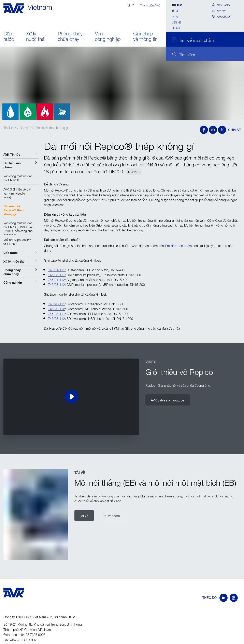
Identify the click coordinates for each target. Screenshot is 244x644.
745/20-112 (56, 308)
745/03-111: (57, 274)
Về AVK (176, 28)
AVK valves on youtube (168, 400)
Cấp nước (9, 36)
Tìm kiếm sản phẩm (178, 245)
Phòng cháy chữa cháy (70, 36)
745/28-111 (56, 313)
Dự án (176, 16)
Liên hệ (176, 22)
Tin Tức (177, 5)
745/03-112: (57, 284)
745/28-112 (56, 318)
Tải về (175, 11)
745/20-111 (56, 303)
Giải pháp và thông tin (145, 36)
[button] (21, 154)
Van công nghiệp (108, 36)
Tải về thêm (112, 515)
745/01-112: (57, 279)
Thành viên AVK (150, 5)
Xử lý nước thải (36, 36)
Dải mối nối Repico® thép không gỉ (44, 127)
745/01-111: (57, 269)
